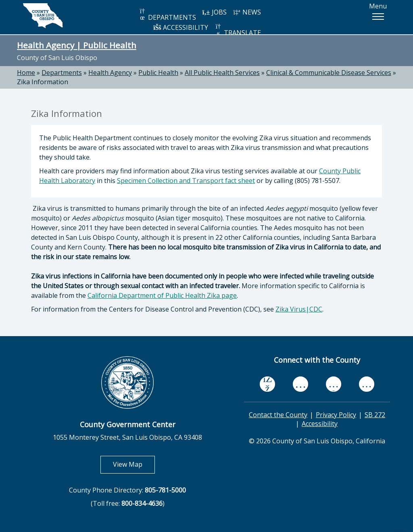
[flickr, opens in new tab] (334, 384)
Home (26, 73)
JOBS (214, 12)
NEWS (247, 12)
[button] (378, 17)
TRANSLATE (238, 30)
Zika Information (43, 82)
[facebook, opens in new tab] (267, 384)
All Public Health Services (222, 73)
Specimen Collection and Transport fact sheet (186, 181)
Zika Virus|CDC (299, 309)
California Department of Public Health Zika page (162, 295)
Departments (62, 73)
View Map (134, 464)
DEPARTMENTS (167, 15)
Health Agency (110, 73)
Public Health (158, 73)
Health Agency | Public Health (77, 45)
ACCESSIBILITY (181, 27)
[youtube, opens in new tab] (301, 384)
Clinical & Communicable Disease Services (329, 73)
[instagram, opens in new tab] (367, 384)
